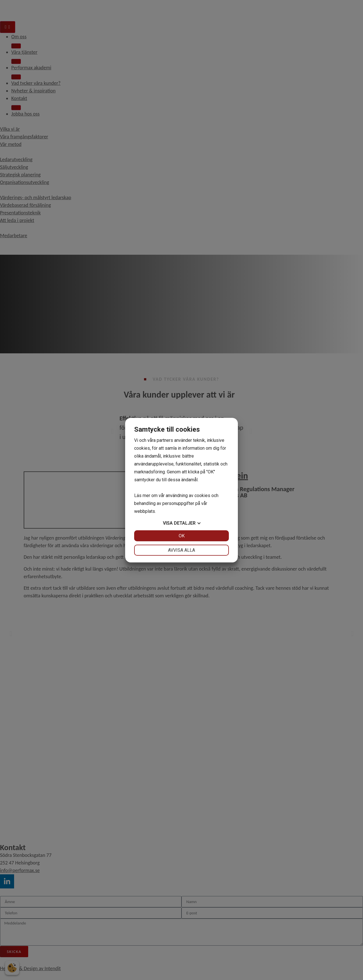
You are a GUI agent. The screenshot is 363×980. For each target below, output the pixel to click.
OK (182, 536)
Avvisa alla (181, 550)
